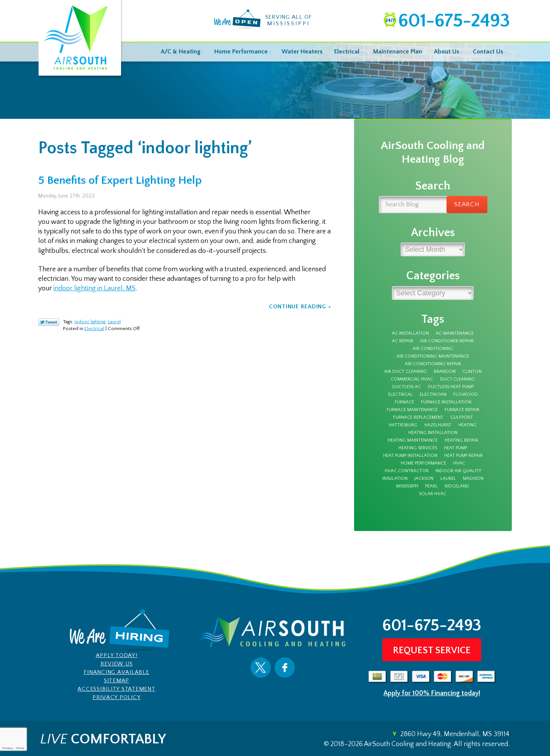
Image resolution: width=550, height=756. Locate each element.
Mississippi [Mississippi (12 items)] (407, 486)
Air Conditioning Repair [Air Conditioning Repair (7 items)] (433, 364)
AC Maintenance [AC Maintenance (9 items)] (455, 333)
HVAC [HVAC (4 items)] (459, 463)
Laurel (114, 322)
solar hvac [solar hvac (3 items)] (433, 494)
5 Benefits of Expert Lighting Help (120, 181)
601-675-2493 (454, 21)
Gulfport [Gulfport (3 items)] (462, 418)
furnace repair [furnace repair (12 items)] (462, 410)
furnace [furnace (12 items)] (404, 402)
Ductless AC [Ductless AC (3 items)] (407, 387)
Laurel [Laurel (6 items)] (448, 479)
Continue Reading (298, 307)
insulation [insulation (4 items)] (395, 479)
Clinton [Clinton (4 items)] (472, 372)
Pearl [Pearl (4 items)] (431, 486)
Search (467, 204)
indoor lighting (90, 322)
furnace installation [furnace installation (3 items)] (446, 402)
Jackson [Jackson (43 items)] (424, 479)
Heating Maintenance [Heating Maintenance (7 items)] (413, 440)
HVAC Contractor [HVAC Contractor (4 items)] (407, 471)
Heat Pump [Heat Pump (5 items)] (455, 448)
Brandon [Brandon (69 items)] (445, 372)
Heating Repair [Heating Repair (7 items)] (461, 440)
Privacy (7, 748)
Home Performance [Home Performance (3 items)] (423, 463)
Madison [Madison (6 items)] (473, 479)
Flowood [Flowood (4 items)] (466, 395)
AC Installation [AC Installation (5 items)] (410, 333)
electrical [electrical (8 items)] (400, 395)
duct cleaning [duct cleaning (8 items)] (457, 379)
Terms (20, 748)
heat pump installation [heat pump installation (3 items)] (410, 456)
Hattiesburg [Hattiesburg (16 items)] (403, 425)
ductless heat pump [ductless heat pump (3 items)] (451, 387)
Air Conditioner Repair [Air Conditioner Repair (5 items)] (447, 341)
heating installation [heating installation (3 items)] (433, 433)
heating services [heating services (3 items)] (418, 448)
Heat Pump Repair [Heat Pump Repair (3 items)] (463, 456)
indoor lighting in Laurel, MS (95, 288)
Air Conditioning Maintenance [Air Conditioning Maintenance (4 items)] (433, 356)
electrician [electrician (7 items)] (433, 395)
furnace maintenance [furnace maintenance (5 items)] (412, 410)
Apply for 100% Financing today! (432, 693)
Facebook (285, 668)
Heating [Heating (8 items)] (467, 425)
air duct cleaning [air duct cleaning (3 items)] (406, 372)
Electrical (94, 329)
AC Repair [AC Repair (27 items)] (403, 341)
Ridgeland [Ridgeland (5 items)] (457, 486)
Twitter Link (49, 322)
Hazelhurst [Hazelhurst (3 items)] (438, 425)
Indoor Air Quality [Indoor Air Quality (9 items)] (458, 471)
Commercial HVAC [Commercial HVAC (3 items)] (412, 379)
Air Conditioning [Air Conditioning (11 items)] (433, 349)
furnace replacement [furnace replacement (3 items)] (418, 418)
